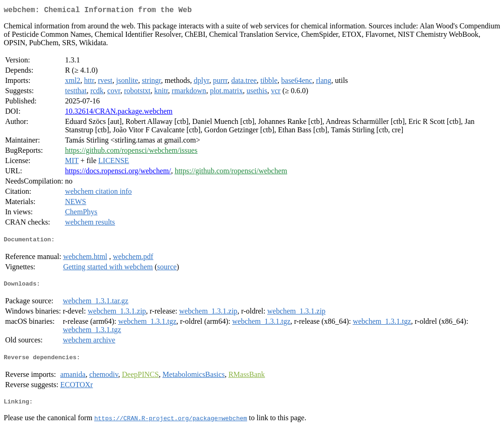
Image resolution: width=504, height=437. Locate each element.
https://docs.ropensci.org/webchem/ (118, 173)
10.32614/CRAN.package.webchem (119, 113)
